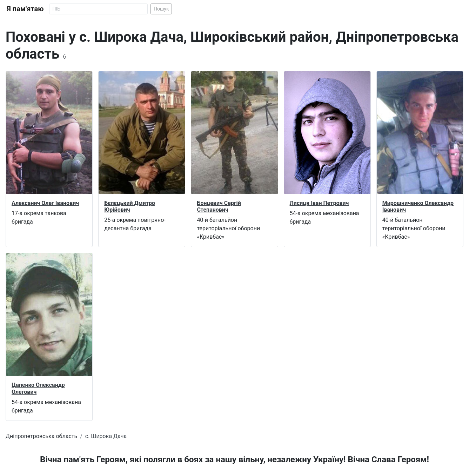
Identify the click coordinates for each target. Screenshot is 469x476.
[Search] (98, 9)
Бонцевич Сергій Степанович (219, 206)
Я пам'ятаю (25, 9)
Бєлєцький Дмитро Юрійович (130, 206)
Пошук (161, 9)
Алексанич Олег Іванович (45, 203)
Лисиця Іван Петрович (319, 203)
